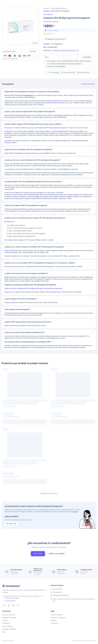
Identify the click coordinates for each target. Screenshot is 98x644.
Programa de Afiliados (9, 629)
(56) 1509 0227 (57, 589)
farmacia (46, 8)
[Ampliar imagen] (35, 43)
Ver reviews (11, 524)
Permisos (53, 621)
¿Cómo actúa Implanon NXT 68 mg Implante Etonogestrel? (49, 205)
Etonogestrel (29, 95)
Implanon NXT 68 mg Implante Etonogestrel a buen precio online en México (49, 92)
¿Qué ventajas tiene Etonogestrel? (49, 309)
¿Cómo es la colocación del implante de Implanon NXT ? (49, 332)
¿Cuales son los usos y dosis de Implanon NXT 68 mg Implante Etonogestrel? (49, 160)
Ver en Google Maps (10, 601)
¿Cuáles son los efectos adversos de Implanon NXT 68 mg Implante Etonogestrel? (49, 247)
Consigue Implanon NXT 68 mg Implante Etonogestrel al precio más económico (49, 182)
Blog (4, 632)
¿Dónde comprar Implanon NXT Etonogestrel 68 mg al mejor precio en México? (49, 124)
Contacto (5, 621)
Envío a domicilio (8, 626)
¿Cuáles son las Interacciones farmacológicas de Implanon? (49, 273)
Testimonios (6, 623)
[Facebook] (4, 605)
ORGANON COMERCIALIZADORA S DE (66, 50)
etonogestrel (57, 44)
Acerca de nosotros (9, 615)
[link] (57, 11)
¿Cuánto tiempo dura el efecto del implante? (49, 299)
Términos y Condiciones (58, 618)
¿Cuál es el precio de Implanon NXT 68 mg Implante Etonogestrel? (49, 150)
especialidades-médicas (59, 8)
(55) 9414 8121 (56, 592)
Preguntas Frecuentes (9, 618)
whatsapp (75, 512)
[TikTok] (18, 605)
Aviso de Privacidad (57, 615)
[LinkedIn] (13, 605)
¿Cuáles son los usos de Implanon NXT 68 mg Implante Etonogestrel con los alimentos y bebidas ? (49, 263)
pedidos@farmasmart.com (60, 595)
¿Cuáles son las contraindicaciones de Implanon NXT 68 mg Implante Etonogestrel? (49, 218)
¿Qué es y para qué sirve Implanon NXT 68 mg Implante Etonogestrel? (49, 112)
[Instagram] (9, 605)
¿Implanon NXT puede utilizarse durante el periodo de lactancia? (49, 322)
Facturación (54, 623)
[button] (87, 84)
